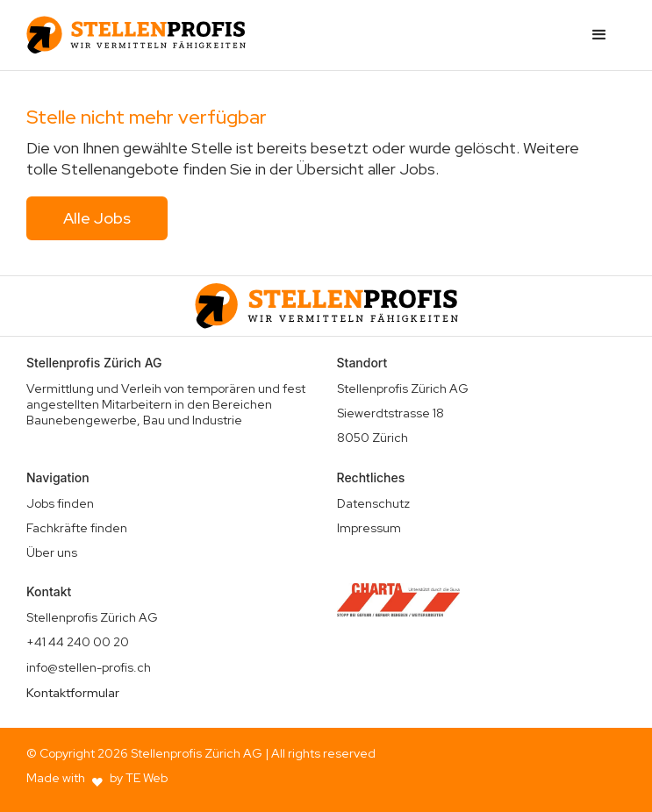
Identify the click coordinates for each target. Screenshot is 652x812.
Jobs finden (60, 503)
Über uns (52, 552)
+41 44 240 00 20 (78, 642)
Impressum (369, 528)
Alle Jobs (97, 218)
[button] (599, 35)
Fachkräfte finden (77, 528)
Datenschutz (373, 503)
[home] (136, 35)
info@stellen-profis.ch (89, 667)
